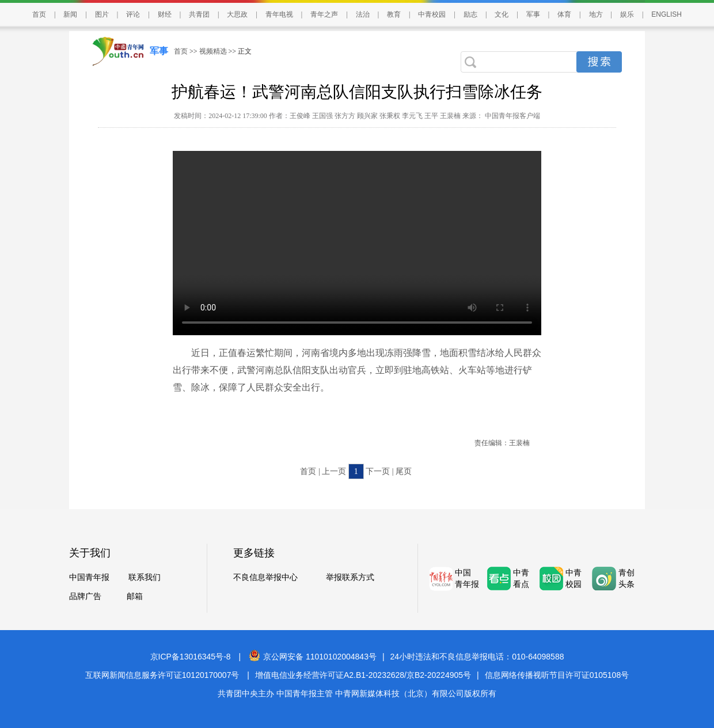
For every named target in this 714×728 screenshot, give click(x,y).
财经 (165, 14)
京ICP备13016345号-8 (191, 657)
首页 (39, 14)
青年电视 (279, 14)
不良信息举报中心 (265, 577)
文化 (502, 14)
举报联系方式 (350, 577)
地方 (596, 14)
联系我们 (145, 577)
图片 (102, 14)
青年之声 (324, 14)
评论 (133, 14)
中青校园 (432, 14)
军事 (533, 14)
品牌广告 (85, 596)
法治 (363, 14)
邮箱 (135, 596)
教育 (394, 14)
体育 (564, 14)
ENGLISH (666, 14)
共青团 (199, 14)
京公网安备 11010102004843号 (313, 657)
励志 (470, 14)
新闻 (70, 14)
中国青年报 (89, 577)
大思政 (237, 14)
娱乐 (627, 14)
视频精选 (213, 51)
